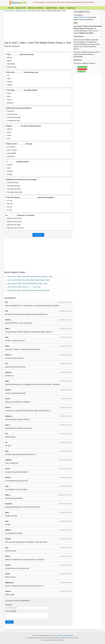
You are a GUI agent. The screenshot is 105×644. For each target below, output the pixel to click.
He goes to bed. (12, 114)
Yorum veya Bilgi (11, 611)
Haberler (62, 8)
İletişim (60, 636)
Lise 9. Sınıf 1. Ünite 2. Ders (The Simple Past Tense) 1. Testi (27, 284)
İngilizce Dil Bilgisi (52, 8)
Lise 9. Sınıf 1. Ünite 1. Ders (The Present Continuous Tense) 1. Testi (30, 277)
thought (9, 174)
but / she (9, 204)
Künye (55, 636)
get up (8, 61)
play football (10, 64)
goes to (9, 129)
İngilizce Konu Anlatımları (36, 8)
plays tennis (10, 156)
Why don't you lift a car (14, 218)
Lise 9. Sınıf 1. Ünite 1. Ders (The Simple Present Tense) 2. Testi (28, 290)
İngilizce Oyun (71, 8)
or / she (9, 210)
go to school (10, 147)
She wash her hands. (13, 189)
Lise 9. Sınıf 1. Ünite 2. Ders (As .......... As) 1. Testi (24, 287)
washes (9, 85)
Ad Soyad (8, 605)
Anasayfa (11, 8)
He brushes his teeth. (13, 117)
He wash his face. (12, 183)
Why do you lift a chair (14, 222)
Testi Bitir (38, 235)
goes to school (11, 150)
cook (8, 139)
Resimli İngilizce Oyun (81, 17)
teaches (9, 165)
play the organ (11, 67)
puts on (9, 100)
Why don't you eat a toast (15, 228)
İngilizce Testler (21, 8)
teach (8, 168)
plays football (11, 153)
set (7, 75)
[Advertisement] (38, 27)
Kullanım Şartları (68, 636)
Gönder (9, 622)
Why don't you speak (13, 225)
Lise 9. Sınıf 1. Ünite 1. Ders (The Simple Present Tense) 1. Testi (28, 280)
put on (8, 93)
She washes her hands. (14, 192)
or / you (9, 200)
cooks (8, 135)
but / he (9, 207)
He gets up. (10, 111)
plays (8, 96)
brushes (9, 82)
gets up (9, 57)
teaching (9, 171)
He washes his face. (13, 121)
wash (8, 79)
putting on (10, 103)
